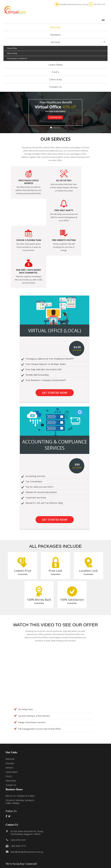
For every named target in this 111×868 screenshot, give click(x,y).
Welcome (55, 27)
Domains (56, 35)
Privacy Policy (57, 864)
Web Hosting (12, 53)
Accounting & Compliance (17, 58)
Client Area (55, 79)
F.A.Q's (55, 72)
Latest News (56, 65)
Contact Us (56, 87)
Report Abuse (71, 864)
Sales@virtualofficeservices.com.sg (27, 804)
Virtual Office (12, 48)
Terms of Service (42, 864)
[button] (8, 112)
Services (56, 42)
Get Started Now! (55, 345)
